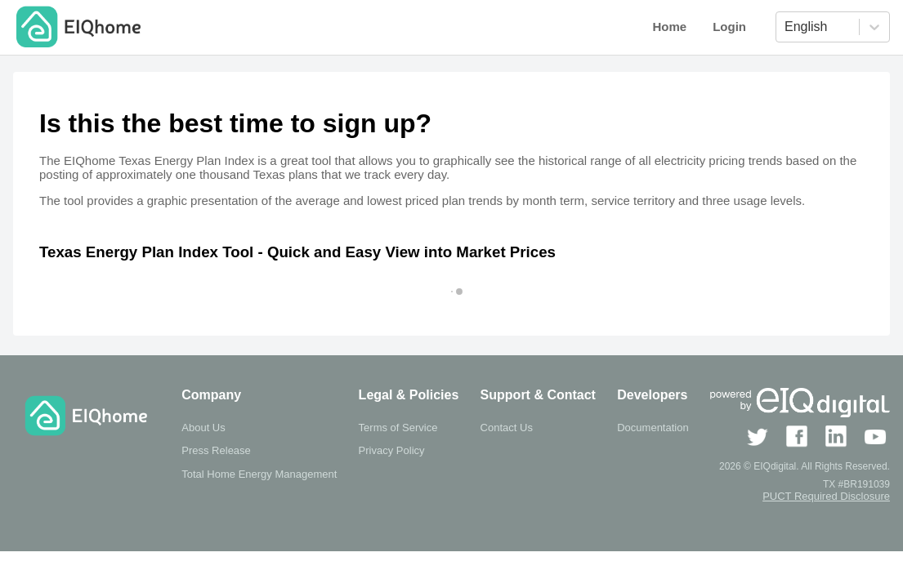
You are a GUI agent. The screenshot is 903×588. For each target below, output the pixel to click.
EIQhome (95, 27)
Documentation (653, 428)
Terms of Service (398, 428)
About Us (203, 428)
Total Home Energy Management (259, 474)
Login (729, 27)
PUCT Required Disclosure (826, 496)
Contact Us (507, 428)
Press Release (216, 450)
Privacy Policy (392, 450)
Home (669, 27)
